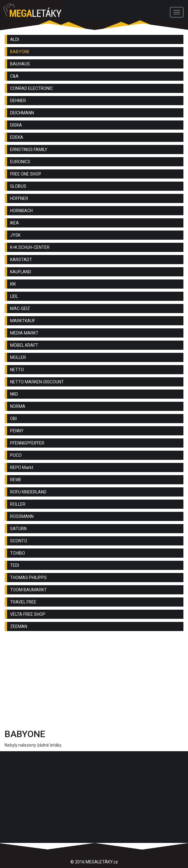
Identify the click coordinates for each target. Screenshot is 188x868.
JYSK (15, 235)
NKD (14, 394)
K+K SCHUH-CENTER (30, 247)
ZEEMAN (19, 626)
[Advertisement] (94, 681)
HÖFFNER (19, 198)
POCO (16, 455)
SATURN (18, 529)
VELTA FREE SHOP (28, 614)
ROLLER (18, 504)
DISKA (16, 125)
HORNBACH (21, 211)
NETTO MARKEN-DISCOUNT (37, 382)
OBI (13, 419)
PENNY (17, 431)
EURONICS (20, 162)
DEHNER (18, 101)
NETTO (17, 370)
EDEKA (17, 137)
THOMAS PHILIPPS (28, 578)
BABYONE (20, 52)
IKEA (15, 223)
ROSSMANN (22, 516)
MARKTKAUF (23, 321)
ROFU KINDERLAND (28, 492)
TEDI (15, 565)
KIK (13, 284)
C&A (14, 76)
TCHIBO (18, 553)
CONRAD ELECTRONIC (31, 88)
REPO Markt (22, 467)
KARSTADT (21, 260)
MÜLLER (18, 357)
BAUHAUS (20, 64)
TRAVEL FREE (23, 602)
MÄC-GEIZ (20, 308)
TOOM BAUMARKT (28, 590)
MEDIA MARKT (24, 333)
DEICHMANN (22, 113)
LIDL (14, 296)
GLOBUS (18, 186)
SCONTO (19, 541)
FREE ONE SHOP (26, 174)
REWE (16, 480)
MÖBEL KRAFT (24, 345)
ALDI (15, 39)
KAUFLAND (21, 272)
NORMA (18, 406)
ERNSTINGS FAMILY (29, 150)
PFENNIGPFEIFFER (27, 443)
